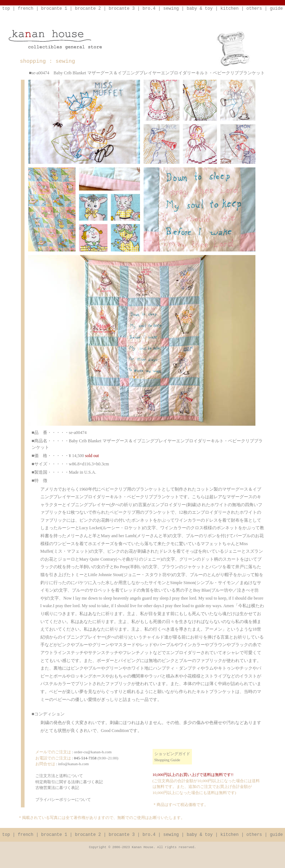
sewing (171, 9)
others (254, 9)
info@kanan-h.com (73, 764)
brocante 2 (88, 9)
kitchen (229, 9)
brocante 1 (54, 9)
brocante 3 (122, 9)
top (6, 9)
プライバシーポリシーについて (63, 799)
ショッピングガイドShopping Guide (172, 757)
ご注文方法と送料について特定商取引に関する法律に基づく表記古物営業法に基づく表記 (69, 782)
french (25, 9)
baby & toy (199, 9)
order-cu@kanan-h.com (93, 752)
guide (276, 9)
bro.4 (149, 9)
